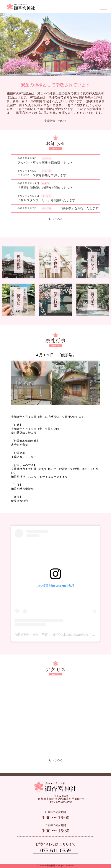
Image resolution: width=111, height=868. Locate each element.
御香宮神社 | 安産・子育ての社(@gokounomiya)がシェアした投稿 (59, 635)
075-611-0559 (56, 850)
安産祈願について (55, 121)
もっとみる (56, 219)
